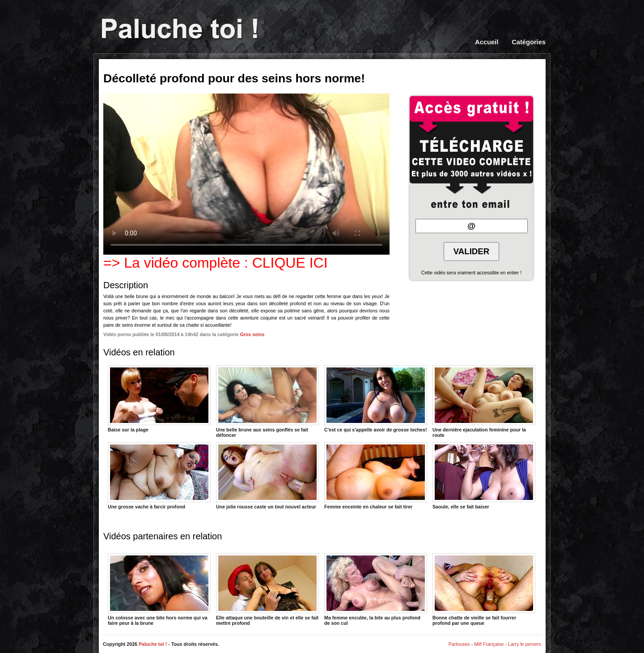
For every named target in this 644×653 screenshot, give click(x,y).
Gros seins (252, 334)
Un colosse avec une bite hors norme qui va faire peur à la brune (159, 589)
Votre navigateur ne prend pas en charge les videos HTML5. (246, 174)
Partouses (459, 644)
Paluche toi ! (153, 644)
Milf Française (489, 644)
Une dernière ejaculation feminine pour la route (484, 401)
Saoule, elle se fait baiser (484, 476)
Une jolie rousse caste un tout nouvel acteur (267, 476)
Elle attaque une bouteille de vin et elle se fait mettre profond (267, 589)
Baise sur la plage (159, 399)
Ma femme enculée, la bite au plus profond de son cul (376, 589)
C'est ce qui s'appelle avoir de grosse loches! (376, 399)
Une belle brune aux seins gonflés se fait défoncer (267, 401)
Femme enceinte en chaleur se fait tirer (376, 476)
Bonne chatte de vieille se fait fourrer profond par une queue (484, 589)
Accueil (487, 42)
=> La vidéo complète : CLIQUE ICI (216, 263)
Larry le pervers (525, 644)
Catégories (529, 42)
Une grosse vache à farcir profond (159, 476)
